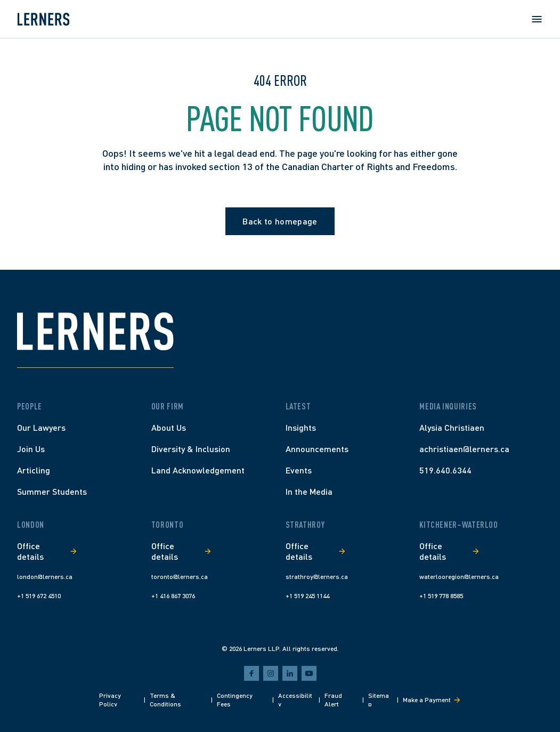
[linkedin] (290, 673)
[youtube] (309, 673)
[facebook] (251, 673)
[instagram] (271, 673)
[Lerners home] (43, 19)
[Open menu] (537, 19)
